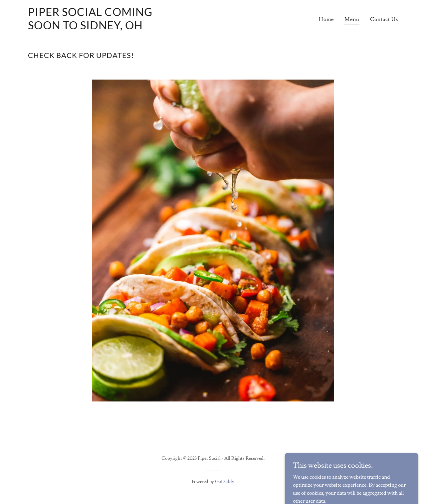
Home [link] (326, 19)
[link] (93, 28)
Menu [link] (352, 19)
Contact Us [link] (384, 19)
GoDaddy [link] (225, 482)
